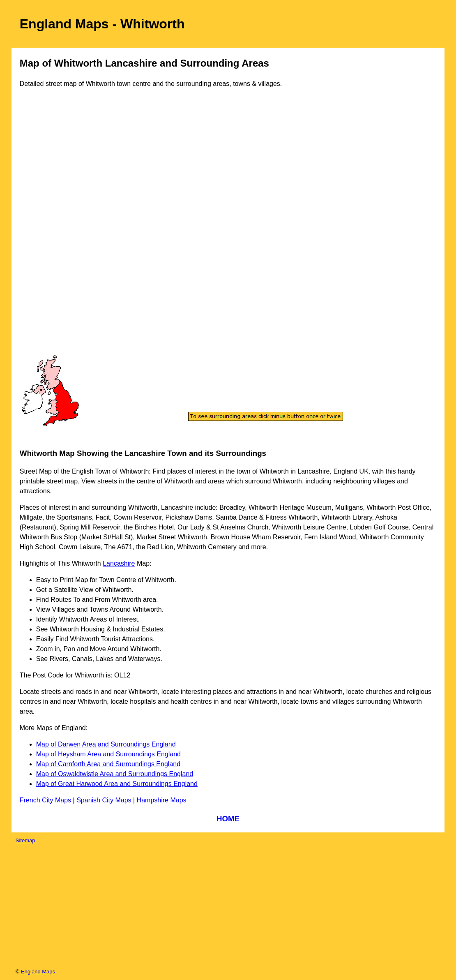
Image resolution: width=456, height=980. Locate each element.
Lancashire (119, 563)
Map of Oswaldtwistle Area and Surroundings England (115, 774)
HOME (228, 819)
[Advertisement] (54, 229)
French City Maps (45, 800)
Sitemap (25, 840)
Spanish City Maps (104, 800)
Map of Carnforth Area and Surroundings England (108, 764)
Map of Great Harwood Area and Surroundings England (117, 784)
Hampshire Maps (162, 800)
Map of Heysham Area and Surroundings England (108, 754)
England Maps (38, 972)
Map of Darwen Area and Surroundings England (106, 744)
